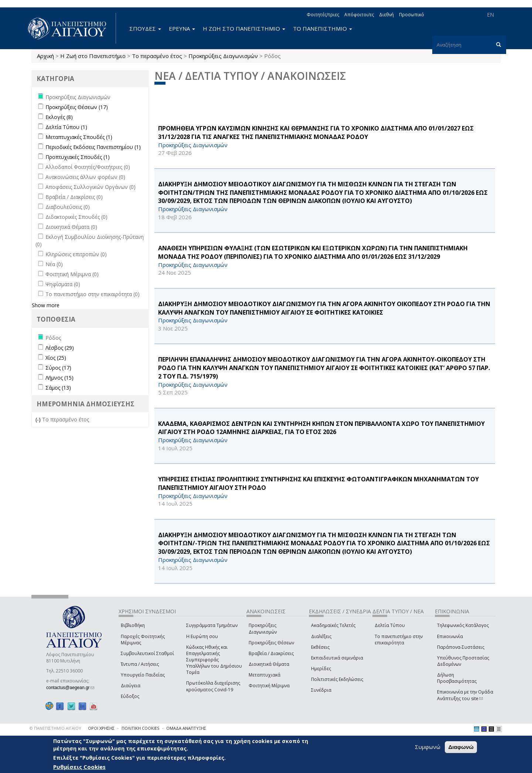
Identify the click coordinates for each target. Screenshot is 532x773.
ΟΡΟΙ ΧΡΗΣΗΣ (101, 728)
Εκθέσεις (320, 647)
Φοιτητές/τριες (323, 15)
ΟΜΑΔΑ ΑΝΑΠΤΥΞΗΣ (186, 728)
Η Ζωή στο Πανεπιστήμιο (93, 56)
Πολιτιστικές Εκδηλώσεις (337, 679)
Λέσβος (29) (60, 348)
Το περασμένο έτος (157, 56)
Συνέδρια (321, 690)
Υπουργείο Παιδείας (143, 675)
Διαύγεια (131, 686)
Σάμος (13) (58, 388)
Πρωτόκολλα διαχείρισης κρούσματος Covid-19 (213, 686)
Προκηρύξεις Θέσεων (271, 643)
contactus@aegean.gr (70, 688)
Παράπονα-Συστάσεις (461, 647)
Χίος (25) (56, 358)
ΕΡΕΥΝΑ (182, 28)
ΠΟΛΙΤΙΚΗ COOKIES (140, 728)
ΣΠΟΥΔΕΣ (145, 28)
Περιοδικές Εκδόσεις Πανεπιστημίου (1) (93, 147)
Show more (46, 305)
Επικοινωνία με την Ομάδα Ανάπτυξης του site (465, 695)
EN (490, 15)
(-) (39, 419)
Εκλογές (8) (59, 117)
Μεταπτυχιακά (265, 675)
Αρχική (45, 56)
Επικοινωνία (450, 636)
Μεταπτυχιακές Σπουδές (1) (79, 137)
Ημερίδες (321, 669)
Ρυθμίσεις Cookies (79, 767)
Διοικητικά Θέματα (269, 664)
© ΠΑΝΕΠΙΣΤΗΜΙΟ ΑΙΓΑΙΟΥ (55, 728)
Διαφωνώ (461, 747)
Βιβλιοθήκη (133, 625)
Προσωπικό (412, 15)
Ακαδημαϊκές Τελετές (333, 625)
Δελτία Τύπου (390, 625)
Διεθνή (386, 15)
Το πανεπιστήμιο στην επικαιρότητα (399, 640)
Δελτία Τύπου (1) (66, 127)
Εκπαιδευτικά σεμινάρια (337, 658)
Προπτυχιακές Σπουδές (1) (78, 157)
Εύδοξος (130, 696)
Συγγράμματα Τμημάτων (212, 625)
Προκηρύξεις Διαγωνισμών (223, 56)
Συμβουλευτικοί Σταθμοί (147, 653)
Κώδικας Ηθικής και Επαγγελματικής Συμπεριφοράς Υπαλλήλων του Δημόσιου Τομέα (214, 660)
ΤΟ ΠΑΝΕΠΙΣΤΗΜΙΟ (323, 28)
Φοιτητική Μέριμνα (269, 686)
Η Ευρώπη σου (202, 636)
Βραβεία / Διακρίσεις (271, 653)
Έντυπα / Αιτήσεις (140, 664)
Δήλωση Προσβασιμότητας (457, 678)
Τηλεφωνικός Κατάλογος (463, 625)
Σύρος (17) (58, 368)
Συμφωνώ (428, 747)
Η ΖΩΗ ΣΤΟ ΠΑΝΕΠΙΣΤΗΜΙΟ (244, 28)
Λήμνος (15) (59, 378)
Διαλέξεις (321, 636)
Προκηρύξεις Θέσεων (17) (77, 107)
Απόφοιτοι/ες (359, 15)
